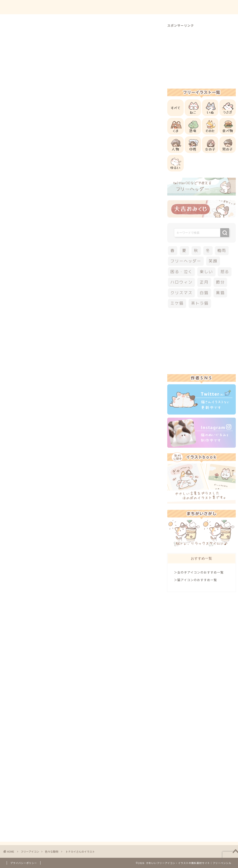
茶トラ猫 (200, 303)
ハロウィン (181, 282)
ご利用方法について (162, 7)
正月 (204, 282)
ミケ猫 (177, 303)
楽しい (206, 272)
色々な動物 (26, 32)
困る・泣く (181, 272)
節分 (220, 282)
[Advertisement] (99, 187)
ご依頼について (218, 7)
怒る (225, 272)
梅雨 (222, 251)
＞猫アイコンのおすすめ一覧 (196, 580)
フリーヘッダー (186, 261)
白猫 (204, 293)
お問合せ (192, 7)
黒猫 (220, 293)
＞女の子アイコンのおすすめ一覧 (199, 572)
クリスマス (28, 479)
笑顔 (213, 261)
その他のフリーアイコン (54, 435)
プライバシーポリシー (24, 863)
